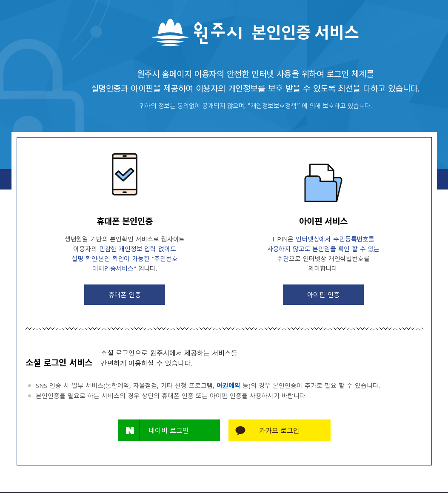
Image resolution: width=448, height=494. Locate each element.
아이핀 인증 (323, 295)
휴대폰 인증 (125, 295)
